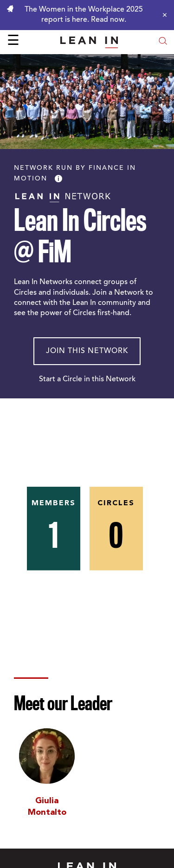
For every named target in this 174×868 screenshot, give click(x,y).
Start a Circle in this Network (87, 379)
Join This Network (87, 351)
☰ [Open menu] (13, 42)
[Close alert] (162, 15)
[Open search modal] (163, 42)
